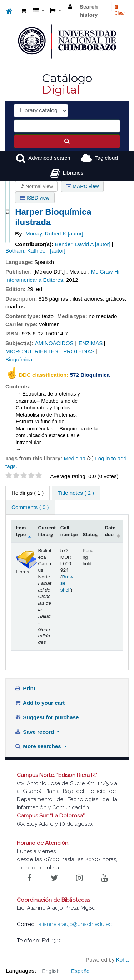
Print (25, 688)
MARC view (82, 186)
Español (81, 971)
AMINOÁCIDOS (54, 343)
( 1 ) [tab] (28, 493)
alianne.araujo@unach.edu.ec (75, 924)
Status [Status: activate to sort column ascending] (90, 534)
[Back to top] (112, 958)
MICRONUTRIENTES (32, 351)
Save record (35, 732)
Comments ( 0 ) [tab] (30, 507)
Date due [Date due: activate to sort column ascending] (110, 531)
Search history (89, 11)
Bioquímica (19, 359)
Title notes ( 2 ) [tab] (76, 493)
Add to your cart (40, 703)
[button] (24, 11)
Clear (120, 10)
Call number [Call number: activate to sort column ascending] (69, 531)
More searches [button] (39, 746)
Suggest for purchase (47, 717)
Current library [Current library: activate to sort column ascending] (47, 531)
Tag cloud (106, 158)
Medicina (75, 458)
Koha (122, 960)
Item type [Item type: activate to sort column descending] (21, 531)
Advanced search (49, 158)
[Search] (67, 141)
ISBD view (35, 198)
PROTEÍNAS (79, 351)
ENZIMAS (91, 343)
